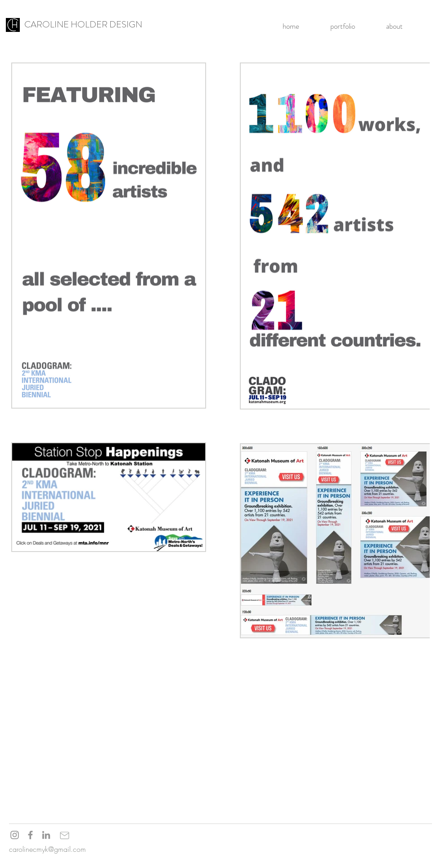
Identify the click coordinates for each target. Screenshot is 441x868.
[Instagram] (15, 835)
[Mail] (64, 835)
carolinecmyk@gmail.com (47, 849)
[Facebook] (30, 835)
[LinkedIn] (46, 835)
